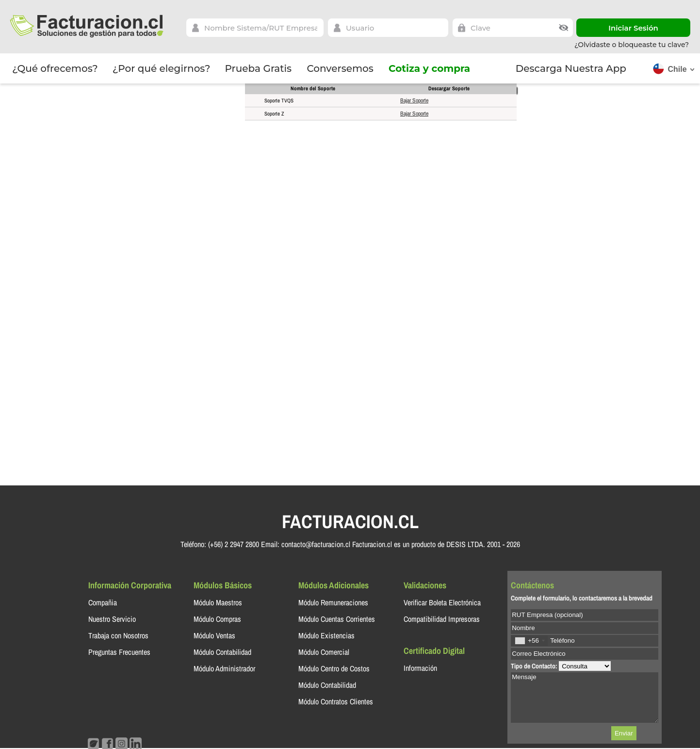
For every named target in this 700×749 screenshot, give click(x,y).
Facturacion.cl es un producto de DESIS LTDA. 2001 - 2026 (436, 544)
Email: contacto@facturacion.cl (306, 544)
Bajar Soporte (414, 100)
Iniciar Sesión (633, 28)
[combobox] (529, 641)
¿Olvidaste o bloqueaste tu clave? (632, 45)
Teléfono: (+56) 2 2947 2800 (220, 544)
